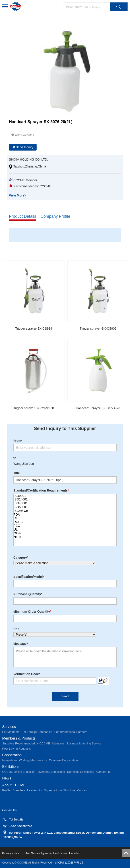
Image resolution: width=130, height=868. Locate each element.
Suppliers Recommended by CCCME (26, 743)
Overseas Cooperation (63, 760)
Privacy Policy (11, 853)
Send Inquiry (23, 147)
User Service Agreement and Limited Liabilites (52, 853)
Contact (82, 790)
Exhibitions (11, 767)
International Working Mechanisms (24, 760)
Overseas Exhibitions (51, 772)
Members (58, 743)
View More (18, 195)
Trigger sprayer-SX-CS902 (98, 329)
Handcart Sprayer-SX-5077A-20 (98, 408)
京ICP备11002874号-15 (69, 863)
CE (65, 518)
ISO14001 (65, 499)
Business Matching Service (84, 743)
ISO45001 (65, 503)
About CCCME (14, 785)
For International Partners (71, 732)
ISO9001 (65, 496)
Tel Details (13, 819)
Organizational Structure (59, 790)
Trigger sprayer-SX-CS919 (34, 329)
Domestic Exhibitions (81, 772)
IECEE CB (65, 511)
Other (65, 533)
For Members (11, 732)
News (7, 778)
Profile (6, 790)
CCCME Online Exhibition (19, 772)
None (65, 537)
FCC (65, 526)
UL (65, 530)
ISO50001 (65, 507)
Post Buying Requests (17, 749)
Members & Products (19, 738)
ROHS (65, 522)
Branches (19, 790)
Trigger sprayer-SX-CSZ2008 (34, 408)
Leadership (34, 790)
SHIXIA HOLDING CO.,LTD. (28, 159)
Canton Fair (104, 772)
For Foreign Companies (37, 732)
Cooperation (12, 755)
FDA (65, 515)
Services (9, 727)
